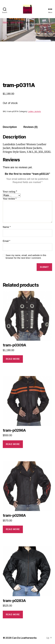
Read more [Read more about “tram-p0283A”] (13, 614)
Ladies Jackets (16, 22)
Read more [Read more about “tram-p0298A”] (13, 529)
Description (10, 127)
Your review (10, 199)
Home (5, 22)
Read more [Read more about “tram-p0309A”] (13, 359)
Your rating (10, 192)
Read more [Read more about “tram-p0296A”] (13, 444)
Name (7, 227)
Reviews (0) (31, 127)
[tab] (10, 127)
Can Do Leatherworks (24, 638)
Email (7, 241)
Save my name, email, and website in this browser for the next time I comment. (26, 257)
